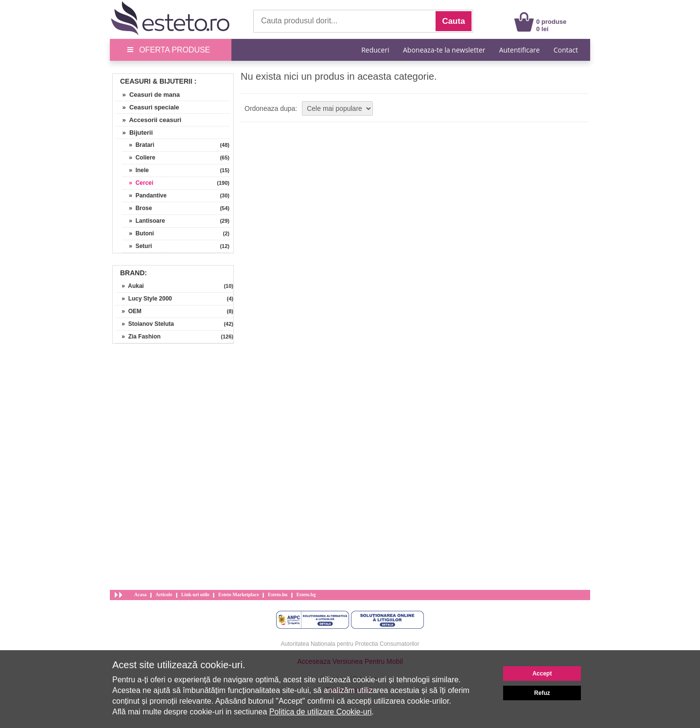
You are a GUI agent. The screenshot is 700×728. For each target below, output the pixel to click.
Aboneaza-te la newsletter (444, 50)
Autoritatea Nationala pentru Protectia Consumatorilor (350, 644)
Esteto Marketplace (239, 595)
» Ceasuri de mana (148, 95)
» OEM (128, 311)
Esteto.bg (306, 595)
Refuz (542, 693)
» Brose (137, 208)
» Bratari (138, 145)
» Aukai (130, 286)
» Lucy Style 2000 (144, 299)
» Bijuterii (134, 133)
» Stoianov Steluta (145, 324)
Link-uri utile (195, 595)
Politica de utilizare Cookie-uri (321, 712)
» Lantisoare (144, 221)
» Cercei (138, 183)
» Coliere (139, 158)
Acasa (140, 595)
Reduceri (375, 50)
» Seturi (137, 246)
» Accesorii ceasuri (148, 120)
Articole (164, 595)
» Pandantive (145, 195)
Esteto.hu (278, 595)
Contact (566, 50)
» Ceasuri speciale (147, 107)
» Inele (136, 170)
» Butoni (138, 233)
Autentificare (520, 50)
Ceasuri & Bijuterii (156, 81)
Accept (542, 674)
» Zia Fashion (138, 337)
